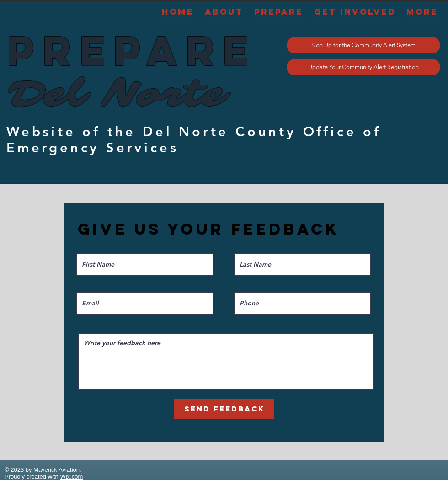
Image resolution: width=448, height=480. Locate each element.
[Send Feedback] (224, 409)
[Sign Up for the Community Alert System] (363, 45)
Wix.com (71, 477)
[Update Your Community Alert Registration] (363, 67)
